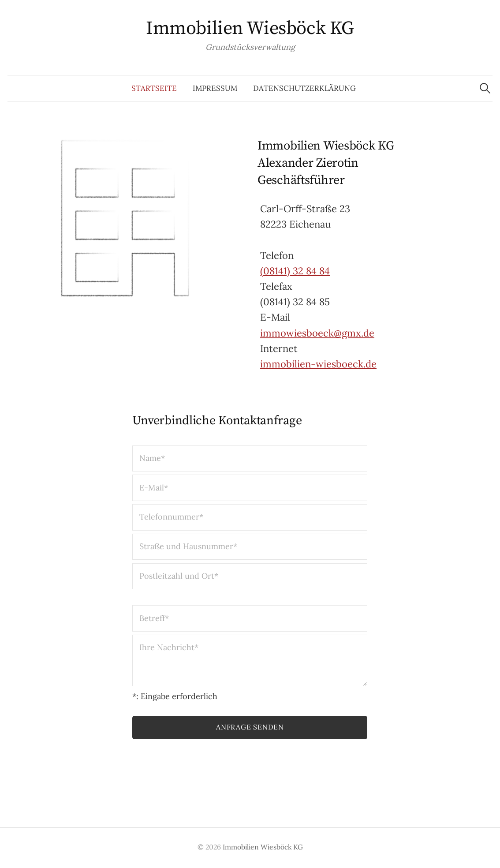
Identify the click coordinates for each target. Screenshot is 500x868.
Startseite (154, 88)
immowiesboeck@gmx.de (317, 333)
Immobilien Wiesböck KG (250, 28)
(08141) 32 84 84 (295, 271)
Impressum (215, 88)
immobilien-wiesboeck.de (318, 364)
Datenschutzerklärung (304, 88)
